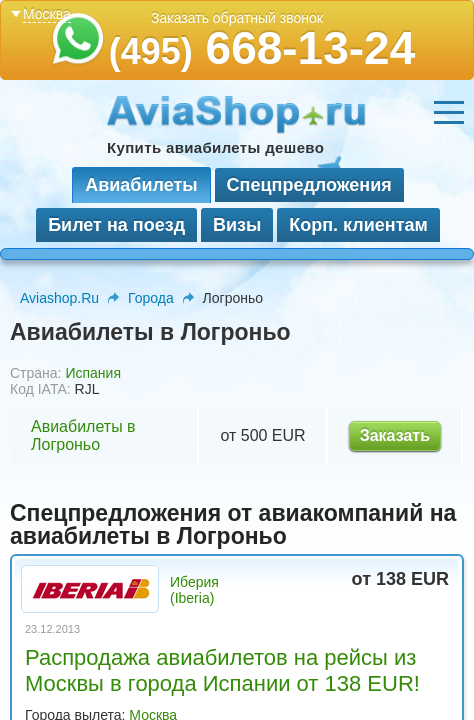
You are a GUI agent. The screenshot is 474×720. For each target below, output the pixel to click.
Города (151, 298)
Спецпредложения (309, 185)
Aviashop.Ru (59, 298)
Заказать (395, 435)
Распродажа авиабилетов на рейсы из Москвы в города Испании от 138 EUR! (222, 670)
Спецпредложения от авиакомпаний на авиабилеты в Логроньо (233, 524)
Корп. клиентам (358, 225)
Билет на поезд (116, 225)
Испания (93, 373)
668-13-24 (262, 48)
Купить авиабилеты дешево (215, 147)
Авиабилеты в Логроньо (83, 435)
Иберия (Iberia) (194, 590)
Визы (237, 225)
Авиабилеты (141, 185)
